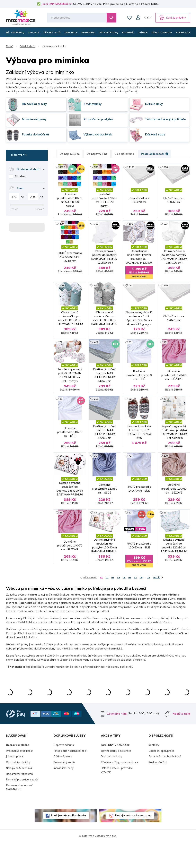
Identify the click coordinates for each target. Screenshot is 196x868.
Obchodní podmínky (18, 787)
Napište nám (181, 739)
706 (96, 229)
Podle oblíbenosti (155, 154)
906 (166, 167)
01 (101, 603)
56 (165, 538)
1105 (131, 167)
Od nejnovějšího (70, 154)
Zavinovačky (93, 104)
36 (95, 476)
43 (95, 538)
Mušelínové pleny (34, 119)
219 (62, 229)
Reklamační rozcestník (20, 799)
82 (95, 291)
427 (96, 352)
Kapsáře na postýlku (98, 119)
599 (96, 167)
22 (130, 414)
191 (131, 229)
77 (61, 352)
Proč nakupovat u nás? (19, 776)
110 (166, 476)
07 (135, 603)
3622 (62, 167)
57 (130, 538)
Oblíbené (129, 18)
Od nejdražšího (124, 154)
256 (96, 414)
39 (165, 352)
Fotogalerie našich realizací (70, 776)
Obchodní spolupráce (161, 776)
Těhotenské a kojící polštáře (165, 119)
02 (107, 603)
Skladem (20, 176)
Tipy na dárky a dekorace (116, 776)
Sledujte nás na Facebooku (68, 841)
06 (130, 603)
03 (113, 603)
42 (130, 476)
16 (148, 603)
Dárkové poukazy (111, 782)
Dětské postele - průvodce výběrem (117, 795)
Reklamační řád (158, 787)
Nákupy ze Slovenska (19, 793)
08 (141, 603)
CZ (146, 18)
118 (62, 291)
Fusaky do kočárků (35, 134)
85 (61, 538)
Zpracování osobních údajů (165, 782)
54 (130, 291)
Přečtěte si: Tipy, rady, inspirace (120, 787)
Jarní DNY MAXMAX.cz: (57, 4)
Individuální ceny (64, 793)
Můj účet (138, 18)
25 (165, 414)
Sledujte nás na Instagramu (133, 841)
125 (166, 291)
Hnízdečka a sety (34, 104)
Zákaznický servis (64, 787)
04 (118, 603)
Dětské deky (154, 104)
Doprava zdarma (64, 770)
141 (62, 476)
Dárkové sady (155, 134)
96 (61, 414)
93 (130, 352)
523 (166, 229)
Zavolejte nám (117, 739)
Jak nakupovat (15, 782)
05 (124, 603)
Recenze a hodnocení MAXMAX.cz (19, 812)
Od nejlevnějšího (97, 154)
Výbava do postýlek (98, 134)
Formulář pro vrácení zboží (22, 805)
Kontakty (154, 770)
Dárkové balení (63, 782)
